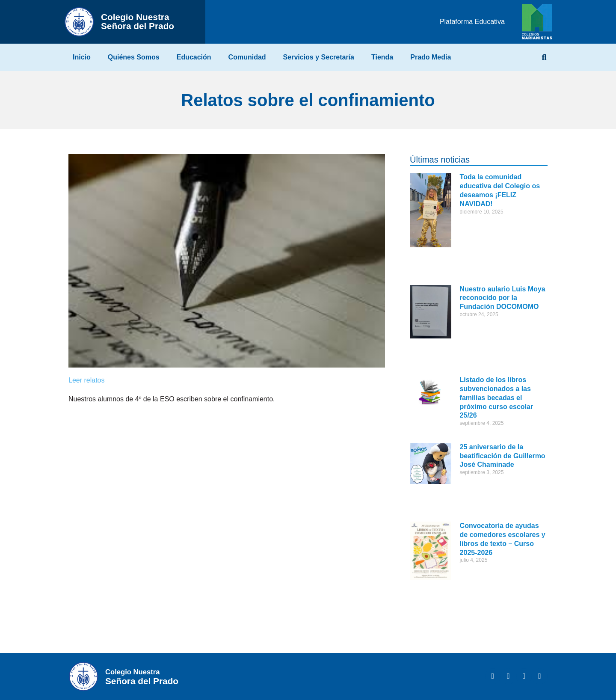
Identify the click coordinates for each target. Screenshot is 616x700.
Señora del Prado (138, 21)
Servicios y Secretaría (319, 57)
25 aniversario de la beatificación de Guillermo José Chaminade (503, 456)
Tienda (382, 57)
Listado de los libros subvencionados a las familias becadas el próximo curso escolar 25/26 (497, 397)
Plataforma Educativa (472, 22)
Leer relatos (87, 380)
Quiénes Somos (134, 57)
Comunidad (247, 57)
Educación (194, 57)
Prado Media (431, 57)
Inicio (82, 57)
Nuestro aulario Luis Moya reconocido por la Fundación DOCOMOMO (503, 298)
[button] (544, 57)
